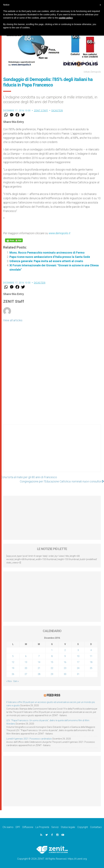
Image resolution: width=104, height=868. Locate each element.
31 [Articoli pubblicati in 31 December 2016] (78, 674)
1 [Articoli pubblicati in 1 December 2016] (52, 650)
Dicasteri (57, 111)
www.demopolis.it (60, 233)
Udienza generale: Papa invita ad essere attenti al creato (46, 261)
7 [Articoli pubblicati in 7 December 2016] (39, 656)
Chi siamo (8, 827)
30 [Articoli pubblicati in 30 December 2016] (65, 674)
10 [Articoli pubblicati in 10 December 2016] (78, 656)
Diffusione (28, 827)
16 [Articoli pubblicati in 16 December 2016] (65, 662)
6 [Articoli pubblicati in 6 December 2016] (26, 656)
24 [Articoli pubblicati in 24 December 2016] (78, 668)
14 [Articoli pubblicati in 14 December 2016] (39, 662)
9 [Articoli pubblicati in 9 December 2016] (65, 656)
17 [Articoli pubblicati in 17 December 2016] (78, 662)
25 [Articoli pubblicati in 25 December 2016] (91, 668)
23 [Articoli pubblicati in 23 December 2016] (65, 668)
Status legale (68, 827)
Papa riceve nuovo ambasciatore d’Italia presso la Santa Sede (50, 257)
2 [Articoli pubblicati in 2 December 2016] (65, 650)
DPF (18, 827)
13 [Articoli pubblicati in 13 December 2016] (26, 662)
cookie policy (66, 18)
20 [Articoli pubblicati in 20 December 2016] (26, 668)
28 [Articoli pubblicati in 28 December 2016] (39, 674)
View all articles (13, 320)
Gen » (16, 681)
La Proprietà (42, 827)
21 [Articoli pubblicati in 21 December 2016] (39, 668)
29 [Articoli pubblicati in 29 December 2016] (52, 674)
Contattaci (96, 827)
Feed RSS (53, 695)
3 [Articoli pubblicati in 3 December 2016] (78, 650)
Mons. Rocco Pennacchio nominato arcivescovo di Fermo (47, 253)
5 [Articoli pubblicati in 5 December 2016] (13, 656)
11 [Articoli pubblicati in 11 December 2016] (91, 656)
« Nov (9, 681)
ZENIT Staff (41, 111)
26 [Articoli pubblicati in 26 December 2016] (13, 674)
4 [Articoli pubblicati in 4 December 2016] (91, 650)
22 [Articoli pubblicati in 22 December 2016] (52, 668)
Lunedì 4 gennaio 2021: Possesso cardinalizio (29, 739)
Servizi (55, 827)
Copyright (83, 827)
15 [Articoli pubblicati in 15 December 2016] (52, 662)
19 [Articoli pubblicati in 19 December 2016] (13, 668)
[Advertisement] (52, 451)
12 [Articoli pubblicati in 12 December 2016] (13, 662)
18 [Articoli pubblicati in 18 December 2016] (91, 662)
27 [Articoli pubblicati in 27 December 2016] (26, 674)
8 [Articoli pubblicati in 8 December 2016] (52, 656)
